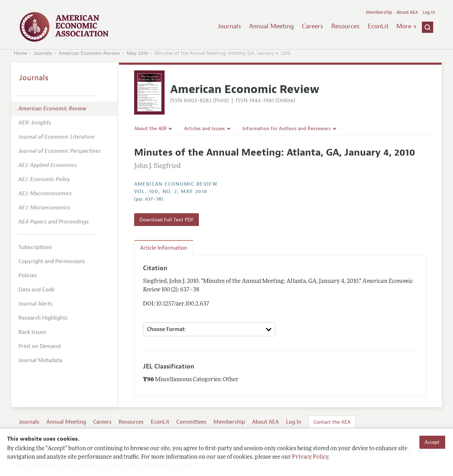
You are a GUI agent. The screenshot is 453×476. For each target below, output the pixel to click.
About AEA (407, 12)
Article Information (164, 248)
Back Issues (32, 332)
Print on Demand (39, 346)
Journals (229, 26)
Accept (432, 442)
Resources (345, 26)
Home (20, 53)
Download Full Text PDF (167, 220)
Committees (191, 422)
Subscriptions (35, 247)
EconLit (378, 26)
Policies (28, 275)
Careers (312, 26)
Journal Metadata (40, 360)
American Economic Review (89, 53)
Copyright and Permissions (52, 261)
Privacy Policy (310, 457)
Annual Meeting (272, 26)
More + (407, 26)
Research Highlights (43, 318)
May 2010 (137, 53)
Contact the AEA (332, 422)
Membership (379, 12)
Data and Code (36, 290)
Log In (429, 12)
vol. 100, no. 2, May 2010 (171, 191)
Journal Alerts (35, 304)
